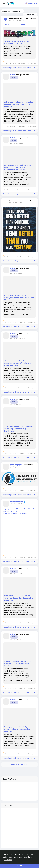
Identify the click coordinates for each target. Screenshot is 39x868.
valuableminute (17, 502)
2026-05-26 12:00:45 (16, 339)
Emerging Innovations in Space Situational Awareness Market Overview (17, 729)
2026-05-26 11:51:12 (16, 404)
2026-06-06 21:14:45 (15, 20)
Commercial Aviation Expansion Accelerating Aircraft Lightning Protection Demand (18, 363)
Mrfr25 (13, 75)
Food (14, 141)
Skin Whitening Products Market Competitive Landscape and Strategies (18, 664)
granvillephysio (16, 465)
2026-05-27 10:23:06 (16, 273)
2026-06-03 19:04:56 (15, 203)
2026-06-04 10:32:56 (16, 143)
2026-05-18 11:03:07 (16, 574)
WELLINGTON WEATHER (19, 791)
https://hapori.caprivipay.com (14, 24)
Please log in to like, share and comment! (19, 68)
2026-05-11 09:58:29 (16, 705)
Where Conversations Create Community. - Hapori (17, 42)
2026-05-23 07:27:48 (16, 504)
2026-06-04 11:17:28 (16, 80)
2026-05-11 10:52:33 (16, 639)
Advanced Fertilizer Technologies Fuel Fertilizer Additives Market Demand (19, 104)
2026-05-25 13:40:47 (16, 469)
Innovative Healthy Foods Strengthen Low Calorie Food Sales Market (19, 298)
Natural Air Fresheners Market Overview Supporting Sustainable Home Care (19, 598)
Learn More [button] (8, 860)
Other (14, 78)
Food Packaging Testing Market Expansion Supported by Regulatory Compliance (18, 168)
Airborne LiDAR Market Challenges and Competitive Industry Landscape (19, 429)
